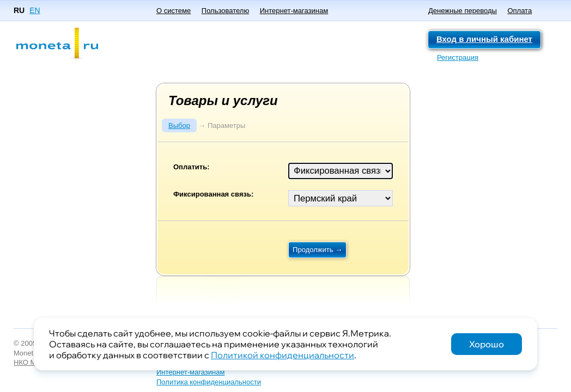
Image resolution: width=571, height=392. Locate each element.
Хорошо (487, 344)
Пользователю (225, 11)
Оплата (520, 11)
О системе (174, 11)
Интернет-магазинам (294, 11)
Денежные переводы (463, 11)
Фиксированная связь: (213, 194)
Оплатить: (192, 167)
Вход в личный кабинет (484, 39)
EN (35, 10)
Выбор (179, 125)
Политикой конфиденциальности (283, 355)
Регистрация (458, 57)
